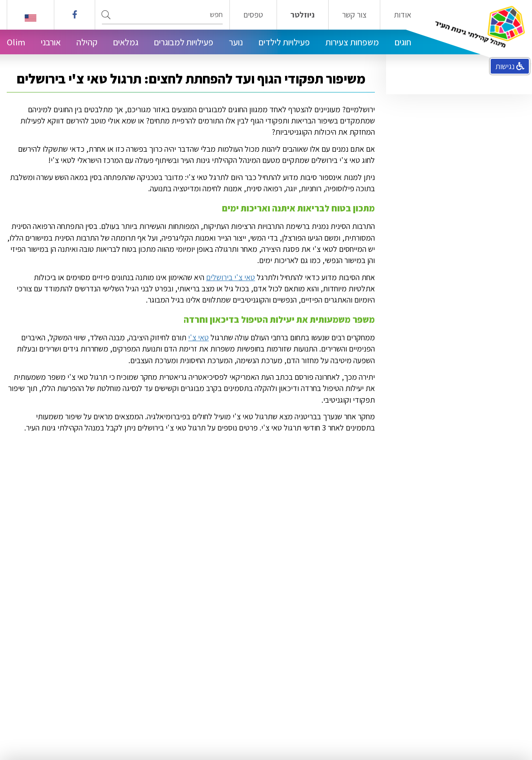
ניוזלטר (303, 15)
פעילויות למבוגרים (184, 42)
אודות (402, 15)
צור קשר (354, 15)
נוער (236, 42)
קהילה (87, 42)
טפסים (253, 15)
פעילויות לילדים (284, 42)
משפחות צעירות (352, 42)
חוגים (403, 42)
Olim (16, 42)
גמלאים (126, 42)
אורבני (51, 42)
